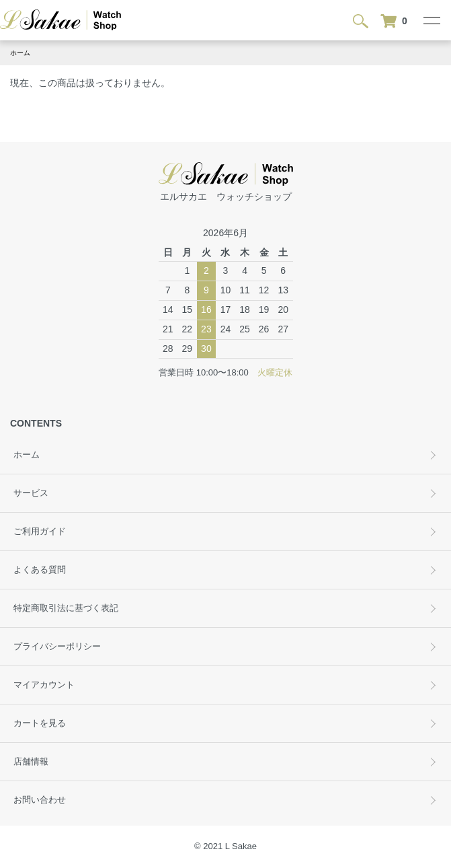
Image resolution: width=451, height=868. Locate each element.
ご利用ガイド (40, 532)
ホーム (20, 53)
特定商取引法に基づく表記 (66, 608)
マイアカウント (44, 685)
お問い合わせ (40, 800)
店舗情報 (31, 762)
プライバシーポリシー (57, 647)
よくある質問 (40, 570)
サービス (31, 493)
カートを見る (40, 723)
